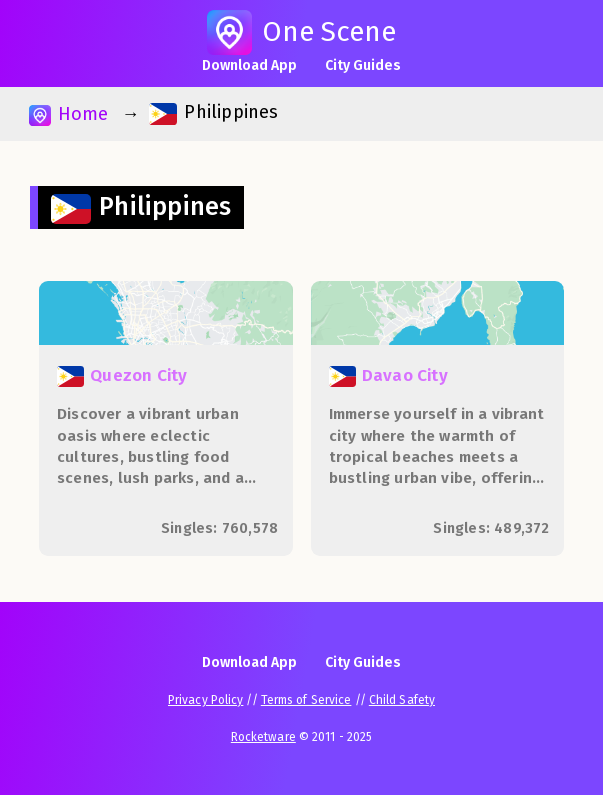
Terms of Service (306, 700)
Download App (249, 65)
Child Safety (402, 700)
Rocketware (263, 737)
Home (68, 114)
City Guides (363, 65)
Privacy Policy (205, 700)
